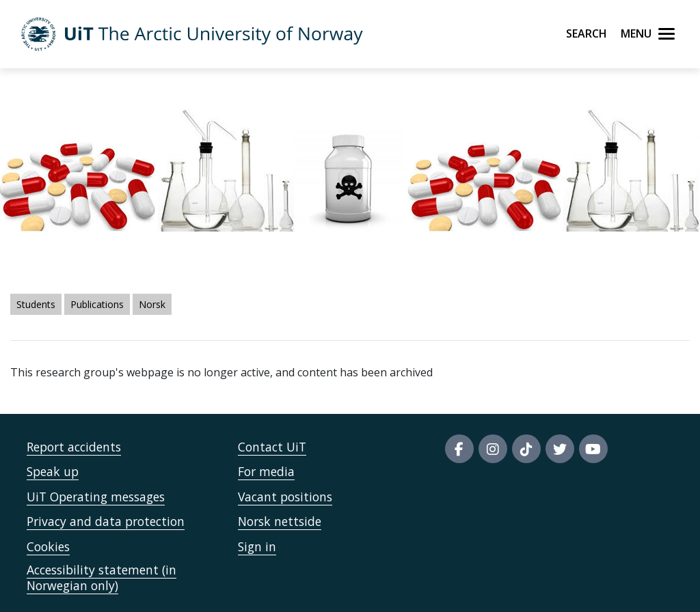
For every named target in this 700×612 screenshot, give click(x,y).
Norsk (152, 304)
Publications (97, 304)
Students (36, 304)
